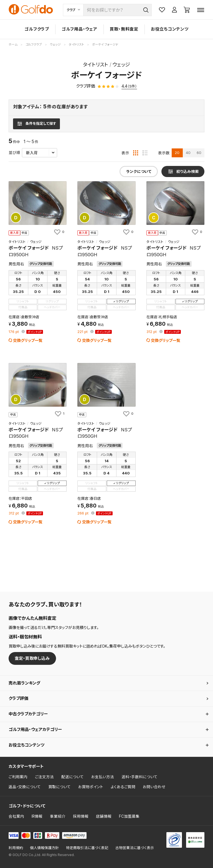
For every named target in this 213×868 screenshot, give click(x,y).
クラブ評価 (18, 698)
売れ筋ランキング (24, 683)
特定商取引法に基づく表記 (87, 848)
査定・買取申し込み (32, 658)
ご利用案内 (18, 777)
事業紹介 (58, 816)
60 (199, 153)
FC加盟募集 (129, 816)
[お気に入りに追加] (59, 232)
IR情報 (37, 816)
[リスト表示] (145, 153)
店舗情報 (104, 816)
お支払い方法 (103, 777)
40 (188, 153)
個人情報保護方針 (44, 848)
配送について (73, 777)
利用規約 (16, 848)
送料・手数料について (140, 777)
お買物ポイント (91, 787)
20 (177, 153)
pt (14, 332)
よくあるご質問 (123, 787)
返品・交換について (25, 787)
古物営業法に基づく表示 (135, 848)
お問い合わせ (154, 787)
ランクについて (139, 171)
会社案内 (16, 816)
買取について (59, 787)
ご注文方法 (44, 777)
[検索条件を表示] (36, 124)
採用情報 (81, 816)
